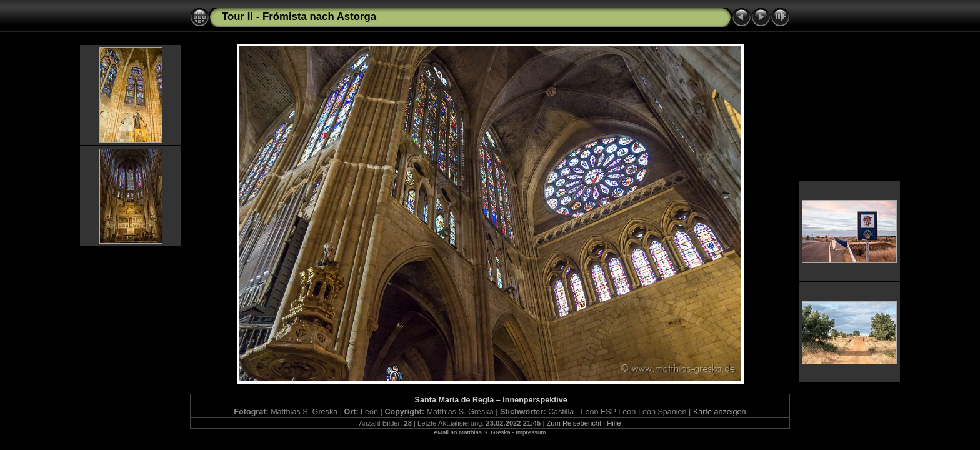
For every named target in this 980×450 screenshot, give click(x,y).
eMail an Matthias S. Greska (472, 432)
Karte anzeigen (720, 412)
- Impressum (529, 432)
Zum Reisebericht (574, 423)
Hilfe (614, 423)
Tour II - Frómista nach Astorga (299, 17)
